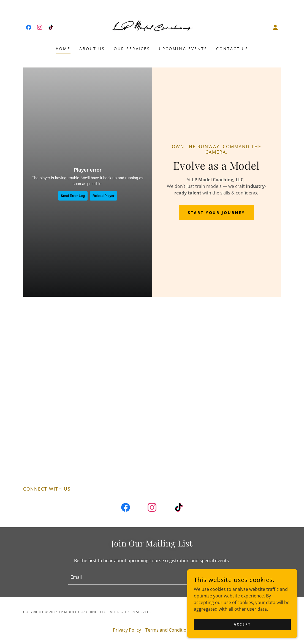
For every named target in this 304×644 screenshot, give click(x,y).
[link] (29, 27)
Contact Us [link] (232, 49)
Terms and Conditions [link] (168, 630)
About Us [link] (92, 49)
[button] (275, 27)
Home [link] (63, 49)
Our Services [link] (132, 49)
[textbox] (129, 577)
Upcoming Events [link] (183, 49)
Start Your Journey (217, 213)
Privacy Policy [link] (127, 630)
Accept (242, 624)
